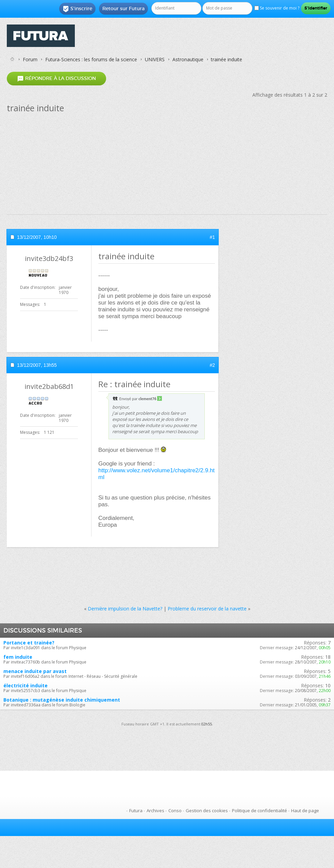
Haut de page (305, 810)
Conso (175, 810)
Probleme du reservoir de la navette (207, 609)
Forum (30, 59)
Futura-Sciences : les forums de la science (91, 59)
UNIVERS (155, 59)
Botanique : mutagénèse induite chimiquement (62, 700)
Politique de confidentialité (260, 810)
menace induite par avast (35, 671)
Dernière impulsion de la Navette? (125, 609)
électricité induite (26, 685)
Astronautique (188, 59)
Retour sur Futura (123, 9)
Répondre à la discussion (56, 78)
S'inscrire (77, 9)
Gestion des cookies (207, 810)
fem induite (18, 657)
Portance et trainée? (29, 643)
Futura (136, 810)
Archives (155, 810)
